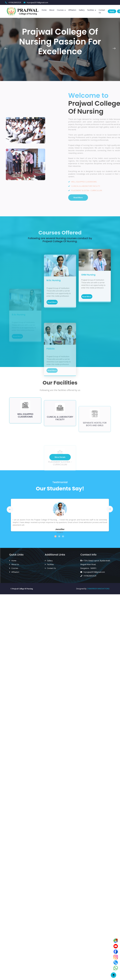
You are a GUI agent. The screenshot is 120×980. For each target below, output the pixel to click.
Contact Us (102, 11)
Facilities (91, 10)
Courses (60, 10)
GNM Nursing (88, 325)
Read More (87, 347)
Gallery (82, 10)
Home (44, 10)
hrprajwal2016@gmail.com (36, 3)
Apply (112, 11)
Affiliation (72, 10)
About (52, 10)
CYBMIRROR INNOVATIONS (98, 589)
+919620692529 (13, 3)
